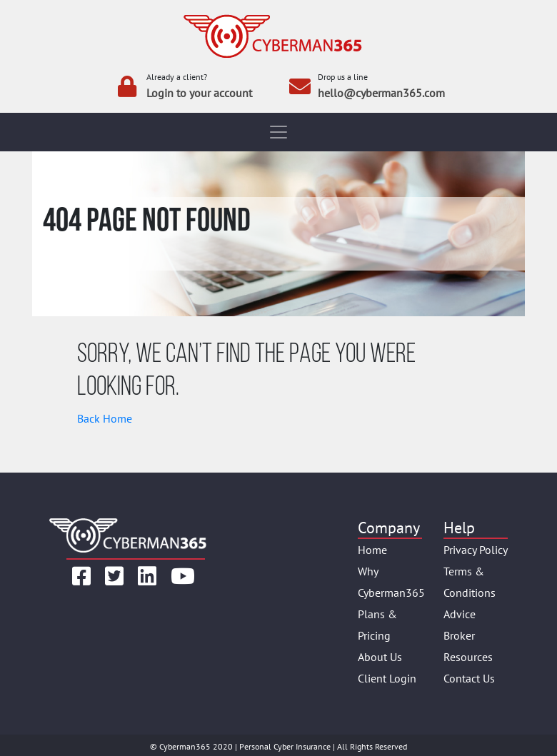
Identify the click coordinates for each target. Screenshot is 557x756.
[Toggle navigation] (278, 132)
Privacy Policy (476, 550)
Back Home (105, 418)
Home (372, 550)
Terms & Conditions (470, 582)
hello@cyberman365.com (381, 93)
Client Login (387, 678)
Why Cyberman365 (390, 582)
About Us (380, 657)
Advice (460, 614)
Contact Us (469, 678)
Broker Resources (468, 646)
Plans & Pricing (377, 625)
